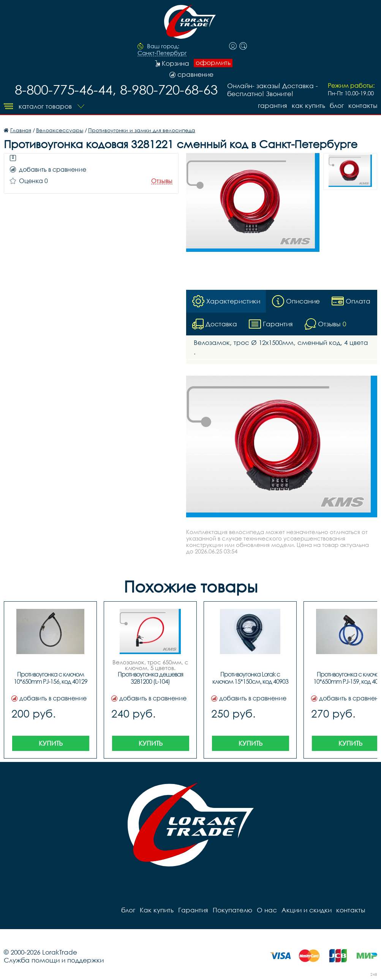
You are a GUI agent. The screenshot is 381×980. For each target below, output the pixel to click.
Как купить (308, 105)
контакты (363, 105)
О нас (267, 910)
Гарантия (273, 105)
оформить (213, 63)
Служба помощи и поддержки (54, 960)
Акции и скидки (307, 910)
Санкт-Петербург (162, 53)
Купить (51, 743)
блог (337, 105)
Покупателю (232, 910)
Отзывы (162, 181)
